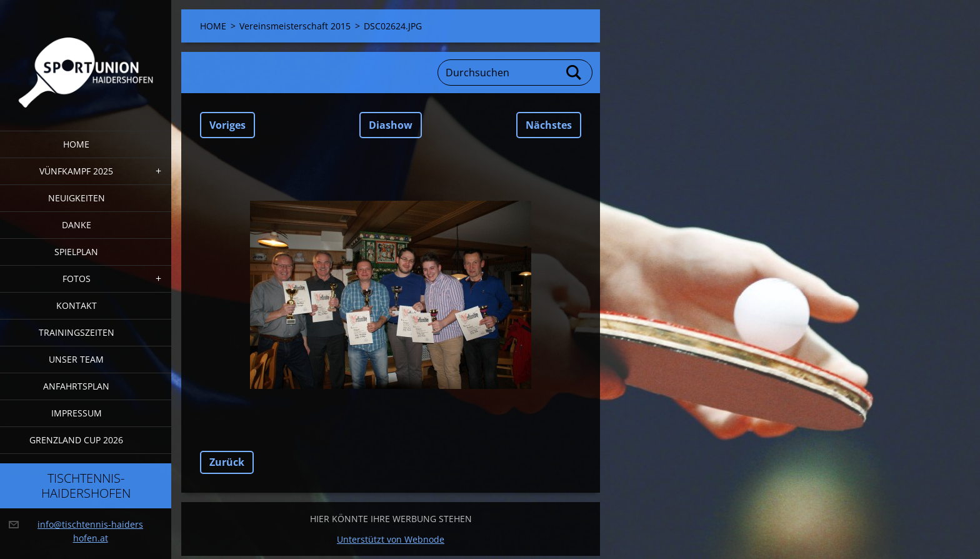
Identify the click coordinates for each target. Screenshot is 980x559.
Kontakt (77, 305)
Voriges (227, 125)
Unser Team (76, 359)
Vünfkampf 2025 (76, 171)
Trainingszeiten (77, 332)
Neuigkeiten (77, 198)
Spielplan (76, 252)
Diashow (391, 125)
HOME (76, 144)
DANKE (77, 225)
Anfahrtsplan (76, 386)
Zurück (227, 462)
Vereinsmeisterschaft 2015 (295, 26)
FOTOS (77, 279)
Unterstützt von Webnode (391, 539)
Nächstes (549, 125)
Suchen (574, 73)
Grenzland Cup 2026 (76, 440)
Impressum (77, 413)
